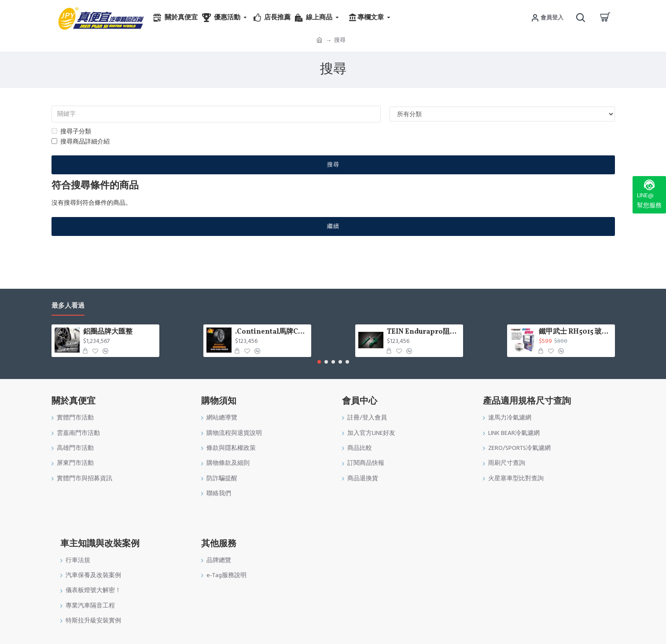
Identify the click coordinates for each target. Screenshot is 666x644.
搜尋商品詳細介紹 (81, 142)
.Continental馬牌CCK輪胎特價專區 (271, 332)
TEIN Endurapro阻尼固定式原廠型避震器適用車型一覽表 (423, 332)
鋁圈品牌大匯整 (108, 332)
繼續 (333, 226)
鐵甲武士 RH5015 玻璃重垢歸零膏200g (575, 332)
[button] (319, 362)
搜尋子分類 (71, 132)
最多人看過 (68, 306)
